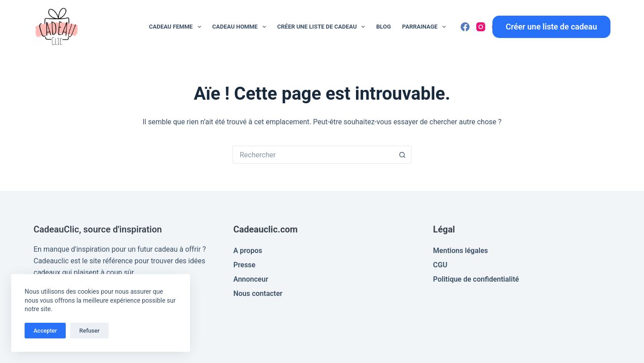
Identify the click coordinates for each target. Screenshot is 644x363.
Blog (383, 27)
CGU (440, 265)
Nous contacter (258, 293)
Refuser (89, 331)
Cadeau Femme (177, 27)
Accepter (45, 331)
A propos (248, 251)
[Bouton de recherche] (402, 155)
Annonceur (251, 279)
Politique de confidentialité (476, 279)
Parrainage (426, 27)
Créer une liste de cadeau (323, 27)
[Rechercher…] (313, 155)
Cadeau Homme (241, 27)
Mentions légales (460, 251)
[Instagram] (481, 27)
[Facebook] (465, 27)
